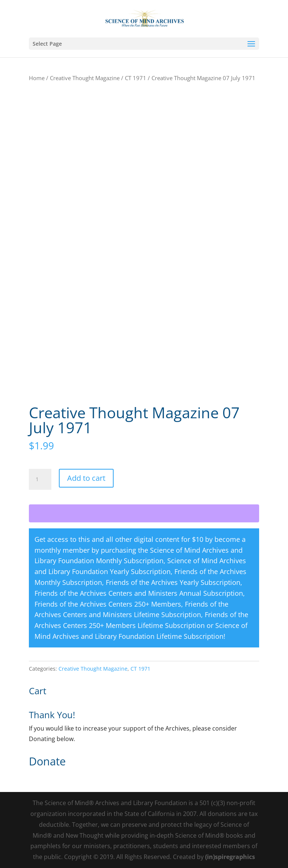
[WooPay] (144, 513)
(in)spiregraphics (230, 857)
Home (37, 78)
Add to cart (86, 478)
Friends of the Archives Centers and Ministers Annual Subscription (139, 593)
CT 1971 (136, 78)
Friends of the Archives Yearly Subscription (173, 582)
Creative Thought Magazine (85, 78)
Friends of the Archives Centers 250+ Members (108, 604)
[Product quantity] (40, 479)
